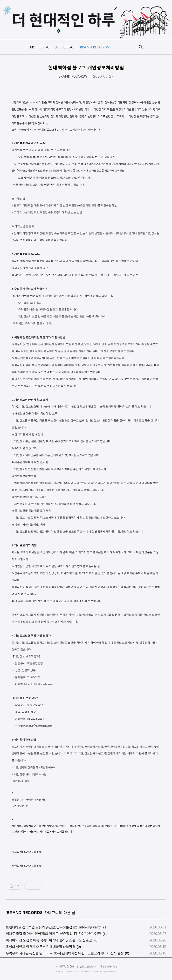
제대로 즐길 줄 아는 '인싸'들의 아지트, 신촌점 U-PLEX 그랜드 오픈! (53, 934)
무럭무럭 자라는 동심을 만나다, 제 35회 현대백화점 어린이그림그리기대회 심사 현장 (65, 953)
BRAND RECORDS (73, 76)
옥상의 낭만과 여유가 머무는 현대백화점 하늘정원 (41, 947)
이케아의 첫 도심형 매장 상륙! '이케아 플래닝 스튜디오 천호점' (49, 940)
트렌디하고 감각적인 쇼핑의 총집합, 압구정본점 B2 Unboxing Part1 (54, 927)
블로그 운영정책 (88, 967)
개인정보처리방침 (109, 967)
